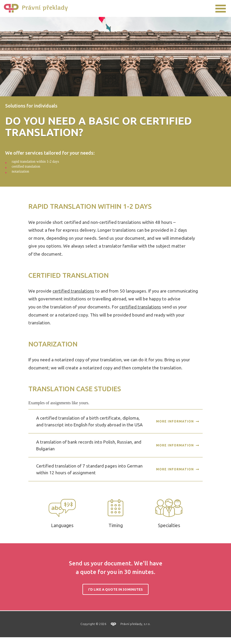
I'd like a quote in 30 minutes (115, 596)
